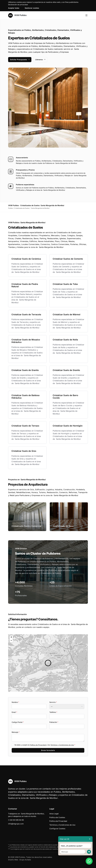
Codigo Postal (18, 722)
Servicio (53, 702)
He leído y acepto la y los (45, 745)
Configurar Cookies (57, 829)
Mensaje (16, 732)
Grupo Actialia (25, 860)
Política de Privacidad (38, 745)
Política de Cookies (57, 817)
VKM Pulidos (17, 15)
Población (54, 722)
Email (14, 712)
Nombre (15, 702)
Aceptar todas (14, 8)
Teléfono (53, 712)
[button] (48, 663)
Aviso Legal (54, 814)
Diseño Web (13, 860)
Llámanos (40, 60)
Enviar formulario (48, 750)
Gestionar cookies (32, 8)
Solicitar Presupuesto (20, 60)
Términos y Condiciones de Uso (62, 745)
